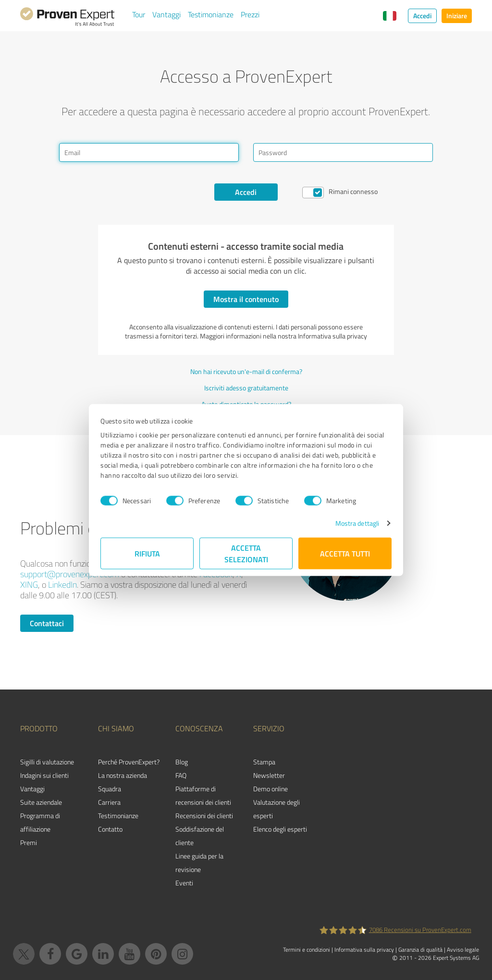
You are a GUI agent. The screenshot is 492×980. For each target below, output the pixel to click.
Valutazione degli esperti (277, 809)
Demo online (271, 789)
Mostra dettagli (357, 523)
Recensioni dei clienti (204, 816)
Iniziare (457, 16)
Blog (182, 762)
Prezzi (250, 14)
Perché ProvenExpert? (129, 762)
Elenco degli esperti (280, 829)
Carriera (109, 802)
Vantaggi (166, 14)
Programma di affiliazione (40, 822)
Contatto (110, 829)
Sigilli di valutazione (47, 762)
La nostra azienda (123, 775)
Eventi (184, 883)
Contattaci (47, 623)
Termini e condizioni (307, 950)
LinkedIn (62, 584)
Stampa (264, 762)
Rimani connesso (353, 191)
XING (29, 584)
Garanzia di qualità (420, 950)
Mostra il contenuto (246, 299)
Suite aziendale (41, 802)
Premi (29, 842)
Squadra (110, 789)
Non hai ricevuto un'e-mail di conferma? (246, 371)
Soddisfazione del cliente (200, 836)
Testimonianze (211, 14)
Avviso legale (463, 950)
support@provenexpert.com (70, 574)
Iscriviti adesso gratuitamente (246, 388)
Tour (139, 14)
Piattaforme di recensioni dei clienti (203, 795)
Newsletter (269, 775)
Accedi (422, 16)
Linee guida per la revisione (199, 863)
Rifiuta (147, 553)
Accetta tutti (345, 553)
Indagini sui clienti (44, 775)
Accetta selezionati (246, 553)
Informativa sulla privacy (364, 950)
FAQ (181, 775)
